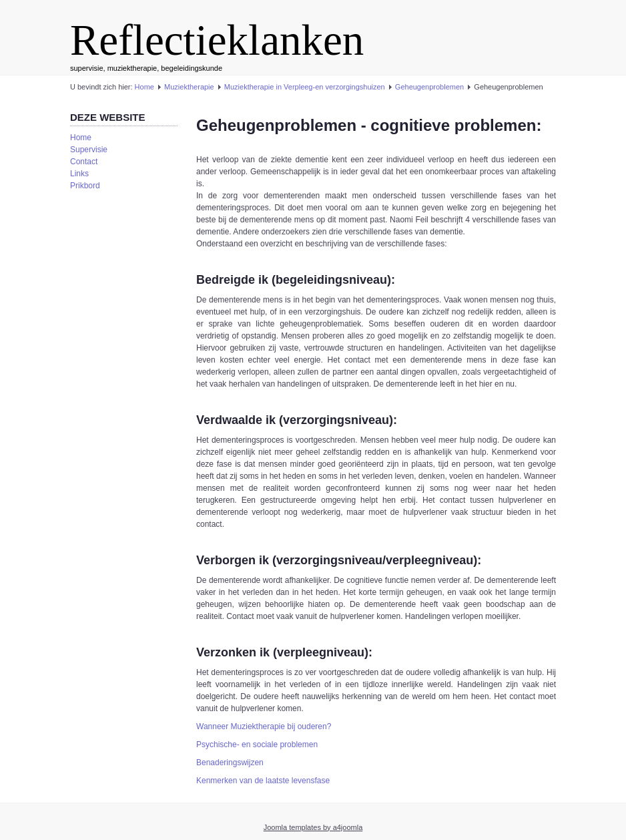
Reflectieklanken (217, 40)
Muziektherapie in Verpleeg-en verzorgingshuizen (305, 87)
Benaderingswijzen (230, 763)
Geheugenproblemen (429, 87)
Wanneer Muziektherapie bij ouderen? (264, 726)
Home (144, 87)
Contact (84, 162)
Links (79, 174)
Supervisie (89, 150)
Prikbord (85, 186)
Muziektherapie (189, 87)
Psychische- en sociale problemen (257, 745)
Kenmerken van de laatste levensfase (263, 781)
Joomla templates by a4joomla (313, 827)
